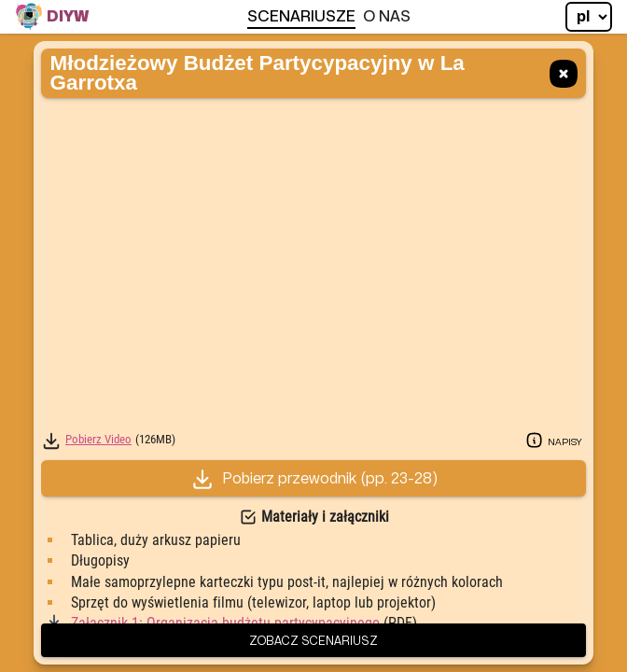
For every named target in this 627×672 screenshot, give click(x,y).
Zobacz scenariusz (313, 640)
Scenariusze (301, 17)
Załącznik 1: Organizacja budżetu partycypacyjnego (225, 623)
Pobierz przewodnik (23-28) (314, 479)
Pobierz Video (98, 440)
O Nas (387, 17)
